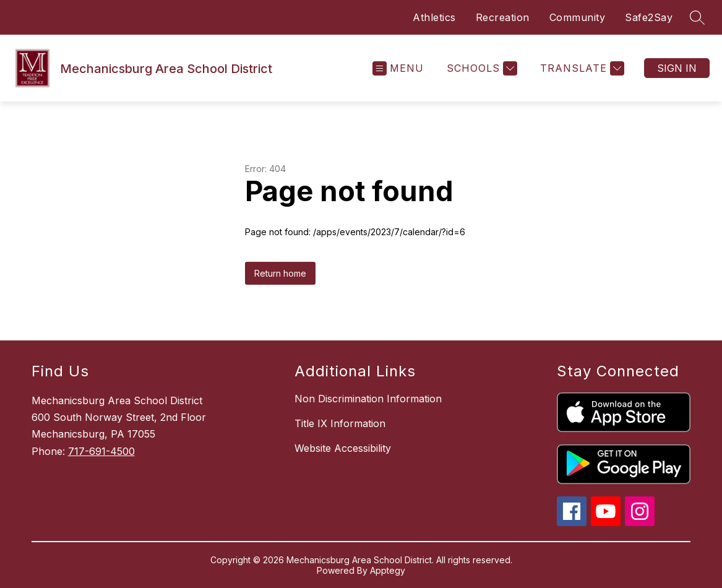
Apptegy (388, 570)
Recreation (503, 17)
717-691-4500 (101, 451)
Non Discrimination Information (368, 399)
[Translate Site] (581, 68)
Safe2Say (649, 17)
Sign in (677, 68)
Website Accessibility (343, 448)
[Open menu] (398, 68)
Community (578, 17)
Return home (280, 273)
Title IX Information (340, 423)
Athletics (434, 17)
